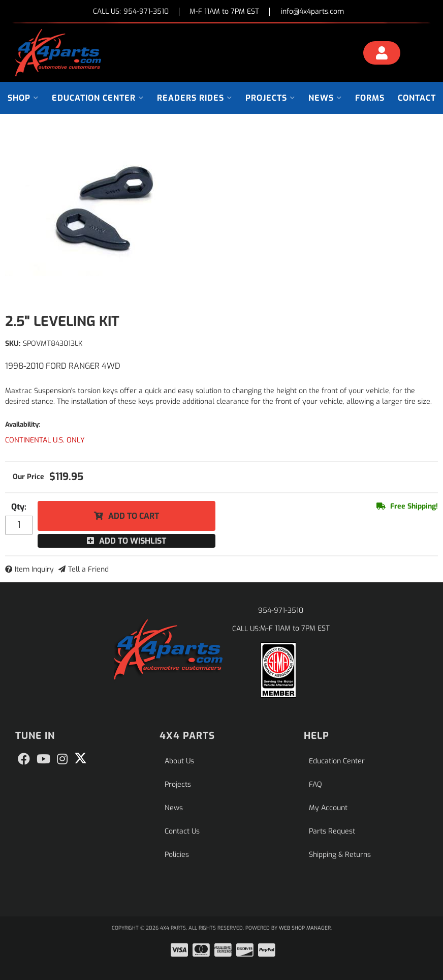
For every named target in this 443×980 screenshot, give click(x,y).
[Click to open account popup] (382, 54)
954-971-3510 (281, 611)
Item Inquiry (34, 569)
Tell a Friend (88, 569)
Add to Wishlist (133, 541)
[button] (23, 98)
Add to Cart (134, 516)
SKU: (13, 344)
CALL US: (131, 12)
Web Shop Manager (305, 928)
